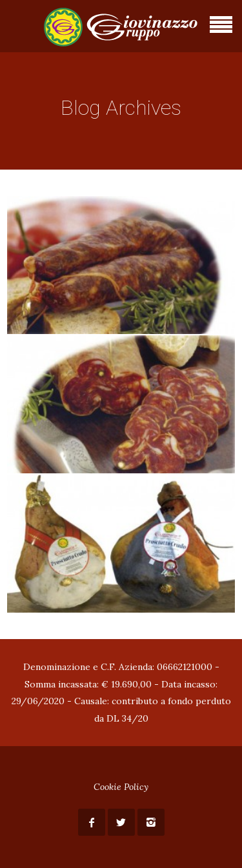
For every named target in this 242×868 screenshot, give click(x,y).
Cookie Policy (121, 787)
